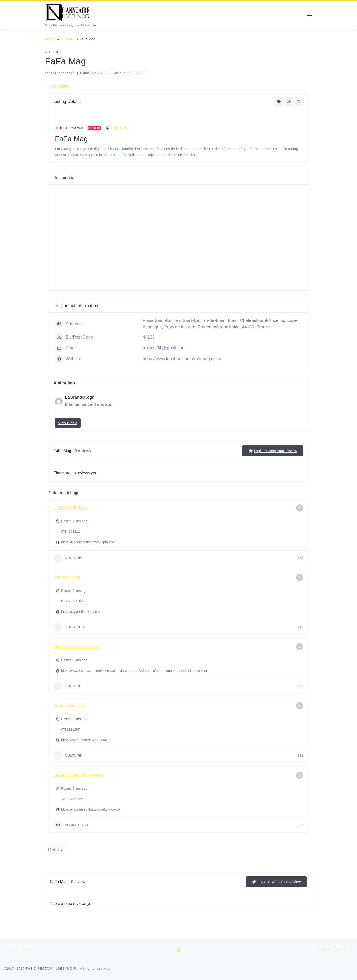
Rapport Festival (67, 577)
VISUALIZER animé (70, 706)
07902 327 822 (72, 601)
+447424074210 (73, 799)
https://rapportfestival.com (80, 612)
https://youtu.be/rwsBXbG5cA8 (84, 740)
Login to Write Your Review (273, 451)
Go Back (59, 86)
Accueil (51, 39)
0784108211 (70, 532)
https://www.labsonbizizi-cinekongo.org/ (90, 809)
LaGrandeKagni (63, 73)
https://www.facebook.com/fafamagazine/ (182, 359)
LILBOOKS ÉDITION (70, 508)
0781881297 (70, 730)
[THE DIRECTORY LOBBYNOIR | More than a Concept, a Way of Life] (68, 12)
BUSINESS (68, 825)
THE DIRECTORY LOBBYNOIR (51, 969)
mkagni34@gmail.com (164, 348)
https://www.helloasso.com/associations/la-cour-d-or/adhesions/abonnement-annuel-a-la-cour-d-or (134, 671)
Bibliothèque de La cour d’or (76, 647)
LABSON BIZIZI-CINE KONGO (79, 775)
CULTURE (68, 39)
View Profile (68, 423)
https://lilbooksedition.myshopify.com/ (89, 542)
